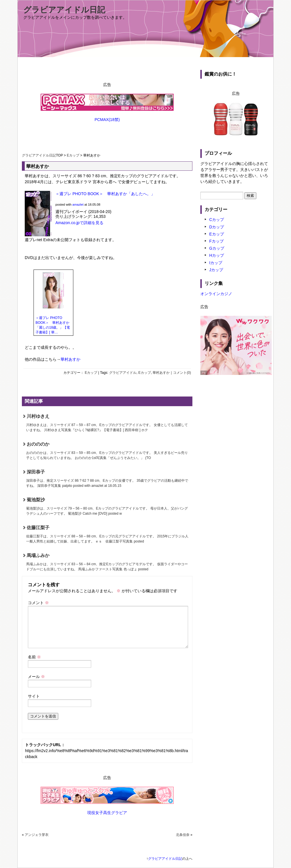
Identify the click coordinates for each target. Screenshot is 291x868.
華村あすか (70, 359)
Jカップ (216, 270)
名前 (34, 657)
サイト (34, 696)
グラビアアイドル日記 (64, 10)
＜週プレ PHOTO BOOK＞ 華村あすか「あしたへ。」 (105, 194)
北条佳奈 (183, 835)
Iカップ (216, 263)
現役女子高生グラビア (107, 813)
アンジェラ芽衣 (37, 835)
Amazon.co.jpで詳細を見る (79, 223)
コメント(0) (182, 373)
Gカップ (217, 248)
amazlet (78, 205)
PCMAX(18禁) (107, 120)
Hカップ (217, 255)
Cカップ (217, 220)
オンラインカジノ (216, 294)
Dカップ (217, 227)
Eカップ (73, 155)
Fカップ (216, 241)
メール (36, 677)
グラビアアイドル (123, 373)
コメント (38, 603)
